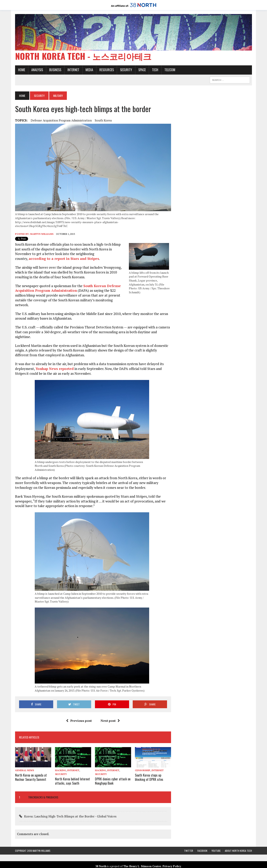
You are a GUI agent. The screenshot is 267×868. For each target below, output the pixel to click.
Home (22, 70)
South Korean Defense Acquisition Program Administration (68, 288)
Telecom (170, 70)
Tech (155, 70)
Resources (107, 70)
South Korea (103, 120)
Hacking (61, 770)
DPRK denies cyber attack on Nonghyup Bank (113, 781)
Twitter (189, 851)
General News (24, 770)
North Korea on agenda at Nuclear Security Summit (31, 777)
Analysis (37, 70)
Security (126, 70)
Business (55, 70)
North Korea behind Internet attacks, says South (72, 781)
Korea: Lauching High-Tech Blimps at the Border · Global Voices (70, 816)
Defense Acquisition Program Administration (61, 120)
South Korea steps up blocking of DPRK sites (149, 777)
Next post (110, 721)
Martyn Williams (42, 234)
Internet (73, 70)
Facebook (202, 851)
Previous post (79, 721)
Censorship (143, 770)
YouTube (216, 851)
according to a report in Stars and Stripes (64, 259)
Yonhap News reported (55, 369)
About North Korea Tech (238, 851)
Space (142, 70)
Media (89, 70)
